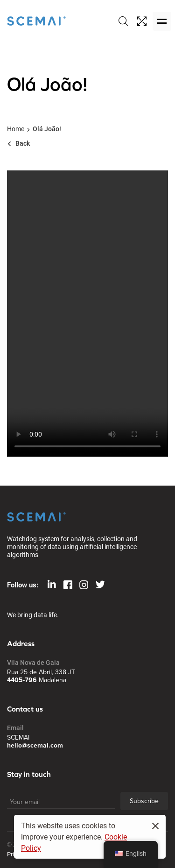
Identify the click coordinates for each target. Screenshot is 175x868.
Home (16, 129)
